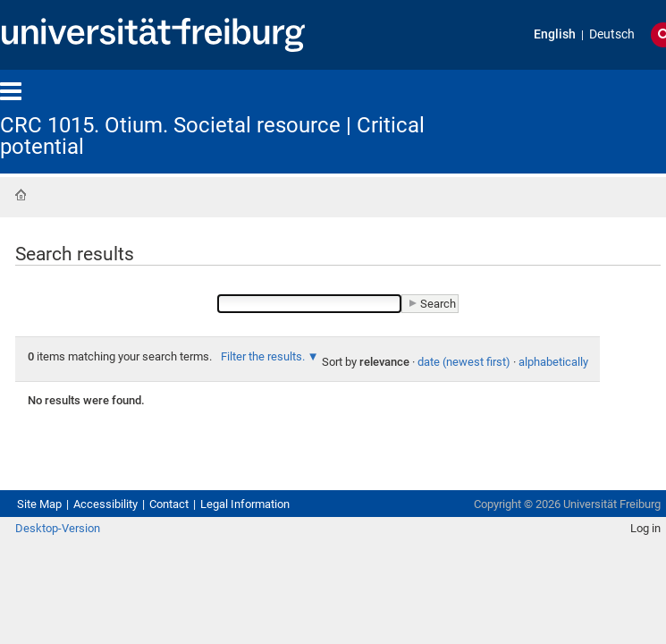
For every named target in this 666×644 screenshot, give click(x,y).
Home (21, 196)
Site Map (45, 559)
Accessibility (127, 559)
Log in (631, 602)
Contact (205, 559)
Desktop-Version (67, 602)
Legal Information (300, 559)
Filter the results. (347, 382)
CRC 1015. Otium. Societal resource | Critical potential (270, 125)
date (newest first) (219, 407)
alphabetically (339, 407)
